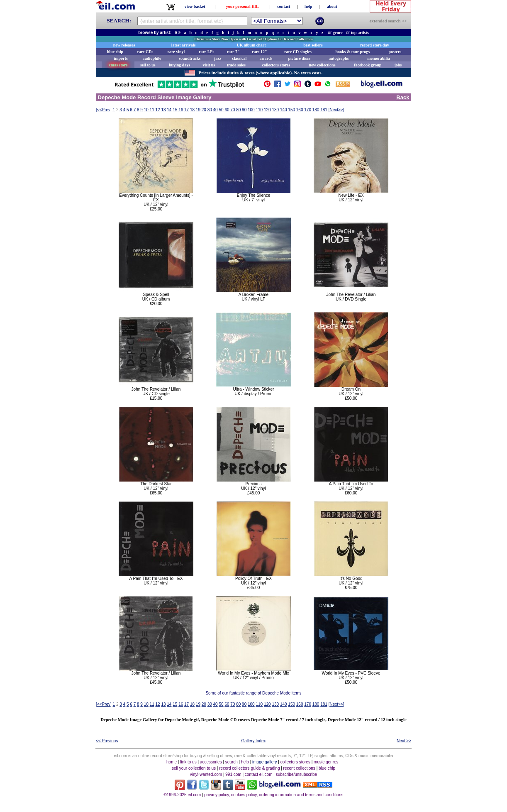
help (308, 6)
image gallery (264, 762)
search (232, 762)
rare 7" (233, 52)
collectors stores (276, 65)
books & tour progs (352, 52)
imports (121, 58)
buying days (179, 65)
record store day (375, 45)
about (332, 6)
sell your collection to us (194, 768)
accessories (211, 762)
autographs (339, 58)
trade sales (236, 65)
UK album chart (251, 45)
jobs (398, 65)
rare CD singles (298, 52)
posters (395, 52)
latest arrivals (184, 45)
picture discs (299, 58)
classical (239, 58)
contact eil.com (259, 774)
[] (104, 110)
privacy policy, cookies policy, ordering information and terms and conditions (274, 795)
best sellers (313, 45)
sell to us (148, 65)
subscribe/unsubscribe (297, 774)
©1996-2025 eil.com (182, 795)
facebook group (368, 65)
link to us (188, 762)
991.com (233, 774)
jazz (218, 58)
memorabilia (378, 58)
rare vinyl (176, 52)
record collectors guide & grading (249, 768)
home (172, 762)
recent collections (299, 768)
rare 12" (259, 52)
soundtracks (190, 58)
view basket (195, 6)
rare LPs (206, 52)
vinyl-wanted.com (206, 774)
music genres (326, 762)
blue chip (115, 52)
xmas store (118, 65)
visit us (209, 65)
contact (284, 6)
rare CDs (145, 52)
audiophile (152, 58)
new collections (322, 65)
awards (266, 58)
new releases (124, 45)
